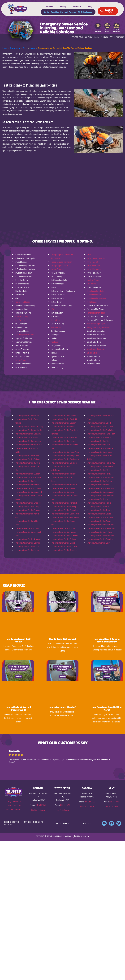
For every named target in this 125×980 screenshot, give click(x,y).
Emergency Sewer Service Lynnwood (100, 495)
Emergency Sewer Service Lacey (98, 499)
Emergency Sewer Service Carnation (100, 426)
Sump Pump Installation (96, 291)
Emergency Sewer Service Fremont (27, 510)
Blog (90, 6)
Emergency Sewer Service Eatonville (64, 463)
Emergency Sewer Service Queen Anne (65, 452)
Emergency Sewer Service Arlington (28, 539)
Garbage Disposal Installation (61, 262)
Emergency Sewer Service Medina (27, 550)
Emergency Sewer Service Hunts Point (101, 434)
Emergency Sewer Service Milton (99, 470)
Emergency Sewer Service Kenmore (100, 466)
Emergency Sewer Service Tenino (63, 426)
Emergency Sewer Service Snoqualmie (65, 455)
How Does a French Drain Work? (18, 640)
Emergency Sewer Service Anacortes (28, 485)
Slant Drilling (91, 284)
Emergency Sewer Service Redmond (28, 459)
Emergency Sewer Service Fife (98, 441)
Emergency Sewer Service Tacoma (99, 510)
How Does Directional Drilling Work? (107, 709)
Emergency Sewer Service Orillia (98, 445)
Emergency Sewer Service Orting (27, 528)
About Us (77, 6)
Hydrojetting (55, 320)
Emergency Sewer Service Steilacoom (100, 477)
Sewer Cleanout (92, 262)
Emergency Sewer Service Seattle (99, 514)
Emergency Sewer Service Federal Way (101, 463)
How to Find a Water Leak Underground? (18, 709)
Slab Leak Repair (93, 280)
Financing (9, 809)
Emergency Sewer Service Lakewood (28, 477)
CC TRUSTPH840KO (92, 37)
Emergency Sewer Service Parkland (100, 474)
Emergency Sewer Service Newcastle (64, 503)
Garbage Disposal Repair (59, 265)
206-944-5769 (65, 805)
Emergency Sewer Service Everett (63, 543)
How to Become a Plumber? (62, 707)
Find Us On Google (38, 810)
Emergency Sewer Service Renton (99, 503)
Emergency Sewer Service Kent (98, 506)
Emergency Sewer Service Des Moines (100, 430)
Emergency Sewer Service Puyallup (63, 506)
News (10, 805)
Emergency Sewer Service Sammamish (65, 514)
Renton (47, 12)
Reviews (17, 809)
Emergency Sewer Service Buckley (27, 474)
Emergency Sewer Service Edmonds (28, 488)
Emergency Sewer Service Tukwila (27, 463)
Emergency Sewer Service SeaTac (99, 437)
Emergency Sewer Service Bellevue (27, 543)
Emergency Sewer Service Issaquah (28, 441)
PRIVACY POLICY (62, 823)
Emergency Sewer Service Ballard (27, 437)
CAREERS (87, 823)
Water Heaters (92, 353)
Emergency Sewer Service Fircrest (63, 532)
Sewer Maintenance (94, 269)
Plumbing (54, 342)
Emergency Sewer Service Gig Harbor (64, 535)
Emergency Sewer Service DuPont (63, 528)
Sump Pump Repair (94, 295)
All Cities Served (85, 12)
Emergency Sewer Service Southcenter (65, 459)
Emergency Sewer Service (24, 335)
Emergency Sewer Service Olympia (99, 452)
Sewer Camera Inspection (96, 258)
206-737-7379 (90, 802)
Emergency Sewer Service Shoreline (100, 448)
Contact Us (17, 801)
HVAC (52, 309)
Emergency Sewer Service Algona (27, 415)
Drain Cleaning (20, 320)
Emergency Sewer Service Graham (63, 539)
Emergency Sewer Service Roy (26, 481)
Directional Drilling (21, 316)
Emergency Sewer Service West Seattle (65, 517)
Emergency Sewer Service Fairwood (64, 437)
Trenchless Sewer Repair (96, 313)
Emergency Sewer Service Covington (28, 506)
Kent (66, 12)
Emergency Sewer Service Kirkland (63, 441)
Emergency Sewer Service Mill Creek (64, 546)
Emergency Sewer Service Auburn (63, 488)
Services (50, 6)
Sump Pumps (92, 302)
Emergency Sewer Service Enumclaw (64, 510)
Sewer (89, 255)
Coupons (17, 805)
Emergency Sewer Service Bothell (99, 423)
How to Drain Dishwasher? (62, 639)
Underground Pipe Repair (96, 324)
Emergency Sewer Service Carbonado (64, 415)
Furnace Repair (20, 360)
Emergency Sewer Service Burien (27, 546)
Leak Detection (56, 327)
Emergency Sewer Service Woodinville (28, 430)
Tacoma (73, 12)
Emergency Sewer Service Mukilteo (99, 481)
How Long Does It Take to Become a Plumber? (107, 640)
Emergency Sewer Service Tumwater (64, 550)
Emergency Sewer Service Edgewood (100, 492)
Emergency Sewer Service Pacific (27, 455)
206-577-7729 (114, 802)
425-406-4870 (41, 805)
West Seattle (57, 12)
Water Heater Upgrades (95, 349)
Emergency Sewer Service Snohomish (28, 492)
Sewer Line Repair (93, 265)
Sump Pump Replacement (96, 298)
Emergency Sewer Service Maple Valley (29, 426)
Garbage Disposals (57, 269)
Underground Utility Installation (98, 327)
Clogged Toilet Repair (22, 302)
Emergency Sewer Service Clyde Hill (28, 503)
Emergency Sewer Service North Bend (28, 445)
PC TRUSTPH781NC (117, 37)
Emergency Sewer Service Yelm (98, 485)
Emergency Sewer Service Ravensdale (101, 488)
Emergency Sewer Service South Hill (64, 419)
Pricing (63, 6)
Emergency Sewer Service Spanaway (28, 434)
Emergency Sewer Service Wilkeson (64, 474)
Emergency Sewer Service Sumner (63, 423)
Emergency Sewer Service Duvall (62, 492)
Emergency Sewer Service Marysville (64, 485)
